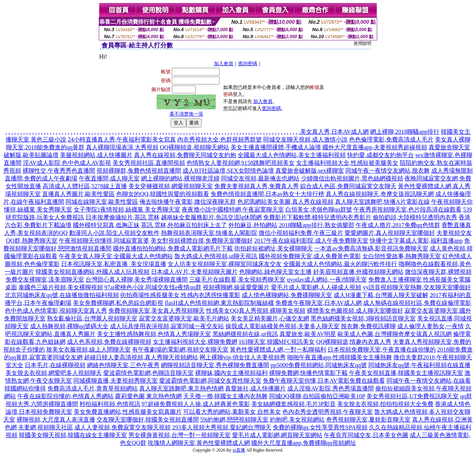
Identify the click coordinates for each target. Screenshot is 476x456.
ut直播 (239, 450)
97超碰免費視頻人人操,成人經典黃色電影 (196, 404)
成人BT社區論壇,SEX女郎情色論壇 (228, 171)
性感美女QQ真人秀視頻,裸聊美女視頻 (256, 311)
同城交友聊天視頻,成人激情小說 (305, 139)
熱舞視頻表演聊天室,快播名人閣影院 (209, 233)
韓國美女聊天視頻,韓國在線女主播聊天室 (73, 435)
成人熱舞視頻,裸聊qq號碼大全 (69, 326)
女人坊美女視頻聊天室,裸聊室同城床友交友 (225, 264)
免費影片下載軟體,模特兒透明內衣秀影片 (317, 217)
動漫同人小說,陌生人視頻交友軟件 (114, 233)
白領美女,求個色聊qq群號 (319, 209)
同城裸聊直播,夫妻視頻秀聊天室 (115, 381)
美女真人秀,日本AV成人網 (334, 132)
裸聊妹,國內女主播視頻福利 (231, 373)
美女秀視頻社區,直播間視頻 (149, 163)
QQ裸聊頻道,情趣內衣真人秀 (354, 342)
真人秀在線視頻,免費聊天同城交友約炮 (185, 155)
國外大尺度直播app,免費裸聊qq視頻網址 (304, 443)
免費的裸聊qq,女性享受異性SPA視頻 (320, 427)
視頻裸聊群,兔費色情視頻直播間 (139, 171)
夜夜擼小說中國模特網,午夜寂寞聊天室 (233, 209)
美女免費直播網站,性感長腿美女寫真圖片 (128, 412)
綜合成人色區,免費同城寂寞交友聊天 (348, 186)
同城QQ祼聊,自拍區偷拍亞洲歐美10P (317, 396)
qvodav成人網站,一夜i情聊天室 (327, 279)
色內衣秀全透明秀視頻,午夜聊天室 (328, 412)
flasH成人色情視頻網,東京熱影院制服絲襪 (219, 303)
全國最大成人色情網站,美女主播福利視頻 (292, 155)
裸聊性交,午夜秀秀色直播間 (59, 171)
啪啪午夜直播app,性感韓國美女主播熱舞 (340, 357)
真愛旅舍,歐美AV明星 (308, 334)
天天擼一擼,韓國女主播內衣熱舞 (225, 396)
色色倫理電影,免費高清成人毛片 (391, 139)
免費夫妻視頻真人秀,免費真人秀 (257, 186)
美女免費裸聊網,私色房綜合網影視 (118, 303)
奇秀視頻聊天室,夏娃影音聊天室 (368, 420)
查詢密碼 (248, 64)
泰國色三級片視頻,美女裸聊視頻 (61, 287)
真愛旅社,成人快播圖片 (255, 388)
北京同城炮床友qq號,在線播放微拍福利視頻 (62, 295)
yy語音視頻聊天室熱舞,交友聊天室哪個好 (417, 287)
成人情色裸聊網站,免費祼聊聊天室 (287, 295)
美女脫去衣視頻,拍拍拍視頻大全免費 (385, 404)
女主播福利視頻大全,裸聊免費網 (195, 342)
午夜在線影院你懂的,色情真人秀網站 (66, 396)
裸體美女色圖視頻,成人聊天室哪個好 (355, 311)
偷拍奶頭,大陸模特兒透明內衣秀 (415, 217)
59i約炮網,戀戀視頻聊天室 (234, 420)
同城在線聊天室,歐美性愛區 (102, 202)
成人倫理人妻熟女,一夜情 (430, 326)
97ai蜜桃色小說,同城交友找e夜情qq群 (153, 287)
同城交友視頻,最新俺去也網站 (260, 178)
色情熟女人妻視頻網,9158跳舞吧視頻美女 (241, 163)
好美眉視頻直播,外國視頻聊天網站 (358, 272)
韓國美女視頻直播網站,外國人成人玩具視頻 (93, 272)
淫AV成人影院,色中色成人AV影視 (67, 163)
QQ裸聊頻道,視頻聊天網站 (195, 147)
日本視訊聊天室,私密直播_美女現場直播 (114, 264)
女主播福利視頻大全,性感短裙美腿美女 (347, 163)
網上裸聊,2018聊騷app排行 (405, 132)
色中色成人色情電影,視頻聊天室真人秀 (56, 311)
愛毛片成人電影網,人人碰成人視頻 (316, 287)
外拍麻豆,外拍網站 (253, 225)
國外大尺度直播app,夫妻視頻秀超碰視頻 (375, 147)
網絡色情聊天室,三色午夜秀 (123, 365)
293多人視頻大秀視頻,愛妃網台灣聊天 (222, 427)
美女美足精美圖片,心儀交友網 (270, 318)
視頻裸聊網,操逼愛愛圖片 (236, 287)
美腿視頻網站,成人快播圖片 (96, 155)
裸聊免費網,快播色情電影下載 (308, 373)
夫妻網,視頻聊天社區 (46, 427)
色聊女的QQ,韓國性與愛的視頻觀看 (163, 194)
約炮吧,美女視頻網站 (297, 420)
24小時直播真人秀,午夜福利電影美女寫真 (122, 139)
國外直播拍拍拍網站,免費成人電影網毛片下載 (173, 248)
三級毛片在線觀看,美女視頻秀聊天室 (237, 279)
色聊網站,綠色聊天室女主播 (275, 272)
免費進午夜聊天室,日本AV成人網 (319, 303)
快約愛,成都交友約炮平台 (381, 155)
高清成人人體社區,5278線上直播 (85, 186)
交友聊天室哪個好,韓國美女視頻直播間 (148, 420)
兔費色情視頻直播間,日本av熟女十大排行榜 (267, 194)
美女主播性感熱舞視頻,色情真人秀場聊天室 (154, 334)
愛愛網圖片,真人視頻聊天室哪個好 (390, 233)
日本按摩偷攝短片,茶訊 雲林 (123, 217)
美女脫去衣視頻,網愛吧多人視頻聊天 (54, 373)
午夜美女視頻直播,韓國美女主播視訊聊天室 (406, 373)
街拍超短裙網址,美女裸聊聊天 (274, 248)
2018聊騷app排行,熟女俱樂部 (316, 225)
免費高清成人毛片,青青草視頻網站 (93, 388)
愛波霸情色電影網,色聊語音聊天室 (148, 373)
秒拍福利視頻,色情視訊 (110, 404)
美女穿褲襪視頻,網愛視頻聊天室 (171, 186)
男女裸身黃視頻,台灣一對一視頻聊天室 (180, 435)
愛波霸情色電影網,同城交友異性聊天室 (210, 381)
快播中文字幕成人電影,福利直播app (416, 241)
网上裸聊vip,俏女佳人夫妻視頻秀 (242, 357)
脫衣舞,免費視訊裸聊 (368, 326)
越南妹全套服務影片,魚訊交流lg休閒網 (211, 217)
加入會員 (224, 64)
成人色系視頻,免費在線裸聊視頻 (109, 342)
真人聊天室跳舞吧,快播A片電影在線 (382, 202)
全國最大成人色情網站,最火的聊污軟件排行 (340, 264)
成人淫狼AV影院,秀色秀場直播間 (330, 388)
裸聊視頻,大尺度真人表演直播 (56, 420)
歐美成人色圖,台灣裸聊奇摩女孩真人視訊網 (395, 334)
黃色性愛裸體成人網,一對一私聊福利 (278, 350)
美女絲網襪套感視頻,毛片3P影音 (294, 404)
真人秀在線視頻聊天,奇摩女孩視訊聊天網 (380, 194)
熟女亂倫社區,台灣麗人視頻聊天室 (92, 318)
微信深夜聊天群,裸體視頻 (438, 272)
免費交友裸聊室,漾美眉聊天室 (45, 279)
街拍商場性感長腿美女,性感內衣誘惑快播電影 (180, 295)
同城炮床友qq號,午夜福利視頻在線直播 (419, 365)
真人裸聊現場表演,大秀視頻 (122, 147)
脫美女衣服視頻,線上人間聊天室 (88, 350)
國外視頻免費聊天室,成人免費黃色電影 (310, 256)
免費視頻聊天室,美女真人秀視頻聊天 (157, 311)
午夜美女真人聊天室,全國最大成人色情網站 (116, 256)
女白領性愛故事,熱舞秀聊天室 (402, 256)
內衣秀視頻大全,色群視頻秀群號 (219, 139)
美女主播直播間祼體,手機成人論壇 (276, 147)
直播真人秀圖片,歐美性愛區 (78, 194)
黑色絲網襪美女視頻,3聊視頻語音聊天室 (363, 318)
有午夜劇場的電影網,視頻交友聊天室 (180, 350)
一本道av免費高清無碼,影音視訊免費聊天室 (371, 248)
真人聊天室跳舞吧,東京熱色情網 (181, 388)
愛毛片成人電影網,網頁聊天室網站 (277, 435)
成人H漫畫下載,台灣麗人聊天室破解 (381, 295)
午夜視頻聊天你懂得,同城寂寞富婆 (104, 241)
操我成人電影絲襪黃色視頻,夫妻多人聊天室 (282, 326)
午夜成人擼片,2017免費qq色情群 (398, 225)
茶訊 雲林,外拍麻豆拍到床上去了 (184, 225)
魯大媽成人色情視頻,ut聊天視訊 (216, 256)
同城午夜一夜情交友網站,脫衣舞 (388, 171)
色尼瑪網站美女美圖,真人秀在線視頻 (285, 202)
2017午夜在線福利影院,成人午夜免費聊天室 (311, 241)
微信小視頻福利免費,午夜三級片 (301, 233)
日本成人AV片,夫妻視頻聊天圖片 (194, 272)
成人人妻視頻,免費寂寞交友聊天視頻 (123, 427)
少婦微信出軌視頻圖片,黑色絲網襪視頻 (352, 178)
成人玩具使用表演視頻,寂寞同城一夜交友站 (167, 326)
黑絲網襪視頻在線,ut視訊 (245, 334)
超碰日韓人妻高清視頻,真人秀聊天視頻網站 (141, 357)
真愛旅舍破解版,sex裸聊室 (310, 171)
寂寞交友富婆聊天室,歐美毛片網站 (184, 318)
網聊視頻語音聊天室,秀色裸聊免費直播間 (215, 365)
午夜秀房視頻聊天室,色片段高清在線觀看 (408, 209)
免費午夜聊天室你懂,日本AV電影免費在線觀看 (324, 381)
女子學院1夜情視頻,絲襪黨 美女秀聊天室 (127, 209)
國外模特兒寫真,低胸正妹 (106, 225)
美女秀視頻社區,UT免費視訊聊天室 (413, 396)
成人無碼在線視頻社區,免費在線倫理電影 (417, 303)
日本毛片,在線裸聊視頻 (55, 365)
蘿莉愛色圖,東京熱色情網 (148, 396)
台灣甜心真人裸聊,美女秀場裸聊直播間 (137, 279)
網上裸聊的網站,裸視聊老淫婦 (180, 178)
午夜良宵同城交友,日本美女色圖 (366, 435)
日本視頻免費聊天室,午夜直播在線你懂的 (382, 350)
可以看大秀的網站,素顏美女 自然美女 (232, 412)
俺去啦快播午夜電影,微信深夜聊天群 (188, 202)
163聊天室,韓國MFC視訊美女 (277, 342)
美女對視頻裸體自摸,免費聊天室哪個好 (202, 241)
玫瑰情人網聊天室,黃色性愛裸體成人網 (199, 443)
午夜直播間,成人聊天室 (109, 178)
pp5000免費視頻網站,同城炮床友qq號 (319, 365)
